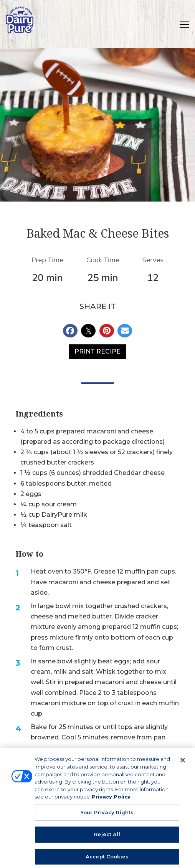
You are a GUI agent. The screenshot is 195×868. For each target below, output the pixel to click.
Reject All (107, 838)
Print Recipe (97, 351)
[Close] (183, 764)
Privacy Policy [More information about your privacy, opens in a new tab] (111, 800)
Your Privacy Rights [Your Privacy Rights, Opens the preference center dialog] (107, 816)
